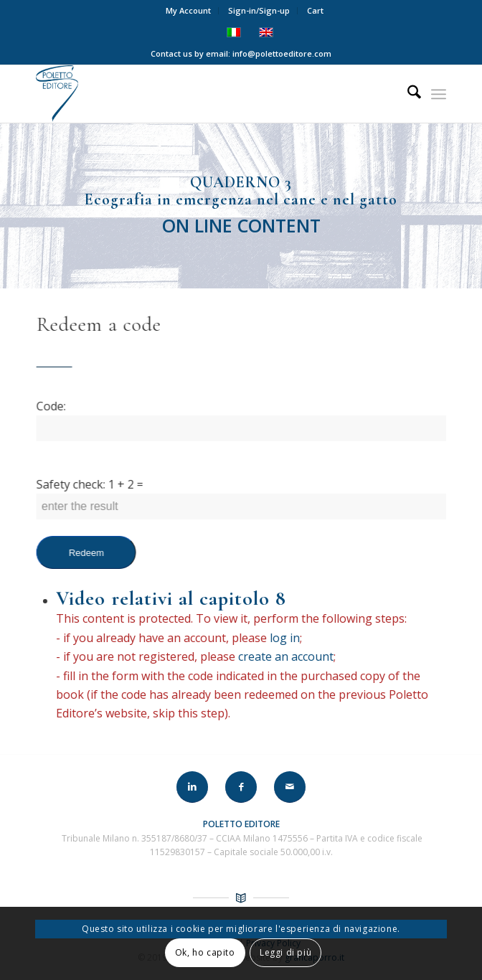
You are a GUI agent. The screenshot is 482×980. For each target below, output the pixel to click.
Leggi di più (285, 952)
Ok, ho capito (205, 952)
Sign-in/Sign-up (259, 10)
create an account (277, 656)
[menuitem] (189, 11)
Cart (315, 10)
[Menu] (439, 94)
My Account (188, 10)
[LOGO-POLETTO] (200, 94)
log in (275, 638)
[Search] (407, 94)
